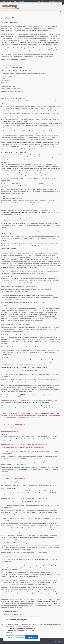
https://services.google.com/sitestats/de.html (13, 615)
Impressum (21, 1)
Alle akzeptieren (32, 637)
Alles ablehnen (20, 637)
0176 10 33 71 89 (41, 1)
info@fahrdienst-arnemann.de (55, 1)
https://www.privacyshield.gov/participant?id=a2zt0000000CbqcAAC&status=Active (23, 502)
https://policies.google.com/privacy (10, 428)
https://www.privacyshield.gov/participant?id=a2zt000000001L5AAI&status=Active (22, 371)
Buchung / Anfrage (6, 1)
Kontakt (15, 1)
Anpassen (10, 637)
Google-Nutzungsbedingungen (9, 416)
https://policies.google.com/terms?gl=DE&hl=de (30, 416)
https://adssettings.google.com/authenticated (13, 424)
